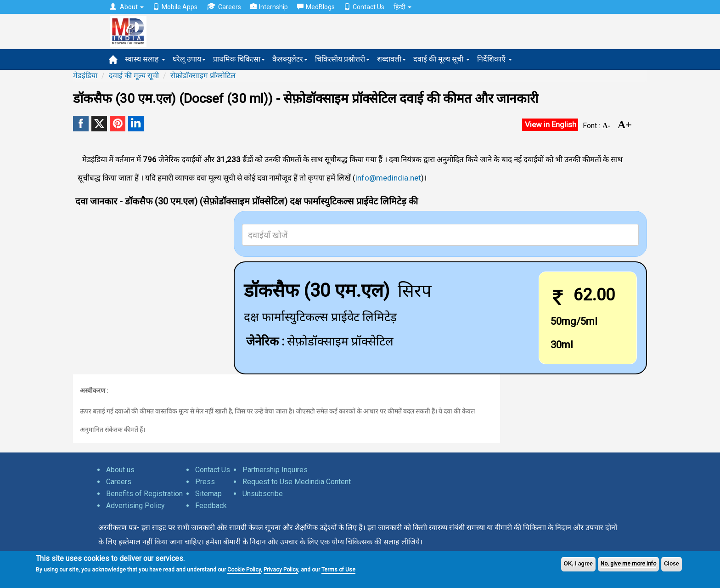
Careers (224, 7)
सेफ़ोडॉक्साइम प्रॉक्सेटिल (203, 76)
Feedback (211, 506)
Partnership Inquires (275, 470)
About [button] (127, 7)
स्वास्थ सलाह (145, 59)
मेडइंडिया (85, 76)
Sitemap (208, 494)
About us (120, 470)
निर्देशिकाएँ (495, 59)
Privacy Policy (281, 570)
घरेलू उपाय (189, 59)
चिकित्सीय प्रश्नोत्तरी (342, 59)
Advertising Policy (135, 506)
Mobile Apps (175, 7)
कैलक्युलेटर (290, 59)
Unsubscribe (263, 494)
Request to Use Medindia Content (297, 482)
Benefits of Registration (144, 494)
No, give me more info (628, 564)
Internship (269, 7)
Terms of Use (338, 570)
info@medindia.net (388, 178)
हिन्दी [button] (402, 7)
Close (672, 564)
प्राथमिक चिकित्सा (239, 59)
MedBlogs (316, 7)
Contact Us (364, 7)
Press (205, 482)
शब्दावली (391, 59)
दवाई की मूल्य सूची (442, 59)
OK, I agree (578, 564)
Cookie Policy (244, 570)
